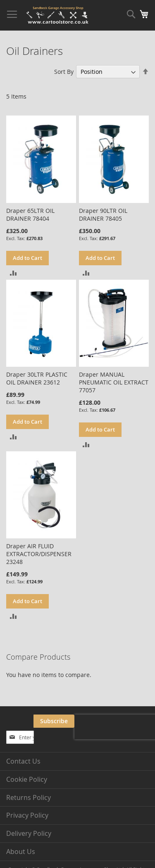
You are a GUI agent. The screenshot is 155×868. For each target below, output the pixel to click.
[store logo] (58, 15)
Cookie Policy (27, 779)
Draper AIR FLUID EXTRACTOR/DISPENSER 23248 (39, 554)
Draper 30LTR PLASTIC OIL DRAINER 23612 (37, 378)
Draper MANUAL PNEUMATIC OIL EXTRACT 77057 (114, 382)
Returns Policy (29, 797)
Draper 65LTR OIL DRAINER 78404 (30, 215)
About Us (21, 851)
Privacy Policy (27, 815)
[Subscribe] (54, 721)
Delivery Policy (29, 833)
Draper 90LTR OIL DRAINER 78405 (103, 215)
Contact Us (23, 761)
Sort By (64, 72)
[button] (13, 272)
